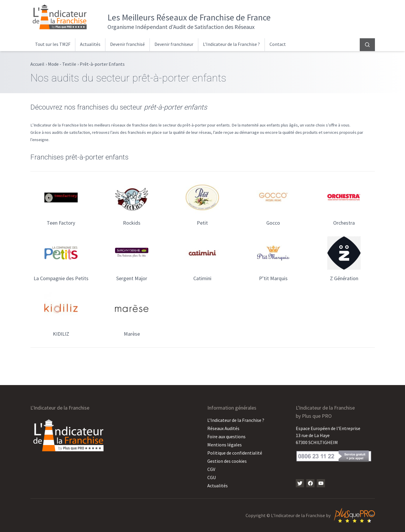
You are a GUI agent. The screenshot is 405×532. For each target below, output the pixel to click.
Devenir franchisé (127, 44)
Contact (278, 44)
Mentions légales (225, 445)
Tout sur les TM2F (53, 44)
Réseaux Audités (223, 428)
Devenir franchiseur (174, 44)
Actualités (90, 44)
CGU (212, 477)
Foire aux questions (226, 436)
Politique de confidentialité (235, 453)
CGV (211, 469)
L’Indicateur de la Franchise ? (231, 44)
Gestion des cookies (227, 461)
